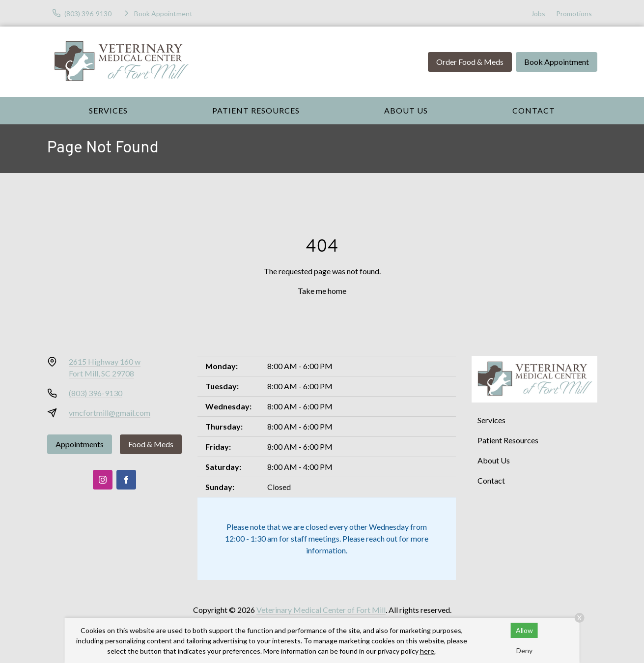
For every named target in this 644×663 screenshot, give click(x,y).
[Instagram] (103, 480)
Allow (524, 630)
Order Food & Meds (470, 62)
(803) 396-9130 (96, 393)
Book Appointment (557, 62)
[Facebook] (126, 480)
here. (428, 651)
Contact (534, 110)
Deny (524, 650)
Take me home (322, 291)
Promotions (574, 14)
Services (108, 110)
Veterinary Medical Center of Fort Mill (321, 610)
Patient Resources (256, 110)
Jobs (538, 14)
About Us (406, 110)
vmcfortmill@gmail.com (110, 413)
